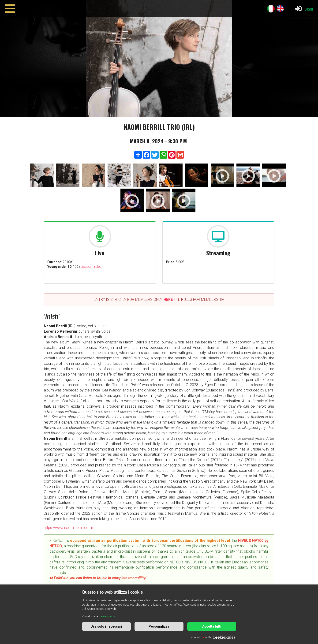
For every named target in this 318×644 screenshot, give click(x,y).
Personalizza (159, 626)
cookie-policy (107, 616)
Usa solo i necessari (106, 626)
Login (304, 9)
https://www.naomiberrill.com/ (69, 528)
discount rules (91, 267)
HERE (168, 300)
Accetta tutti (212, 626)
